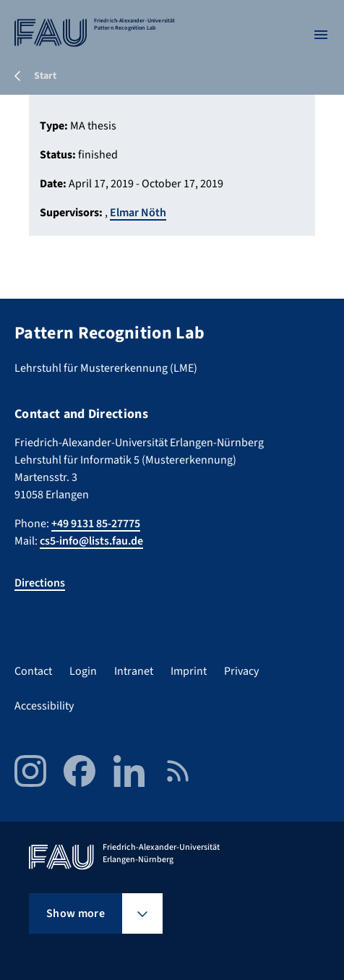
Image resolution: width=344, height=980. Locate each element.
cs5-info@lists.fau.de (91, 541)
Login (83, 671)
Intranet (134, 671)
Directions (40, 583)
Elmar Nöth (138, 213)
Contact (33, 671)
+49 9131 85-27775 (96, 524)
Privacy (241, 671)
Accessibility (44, 706)
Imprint (189, 671)
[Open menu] (321, 35)
